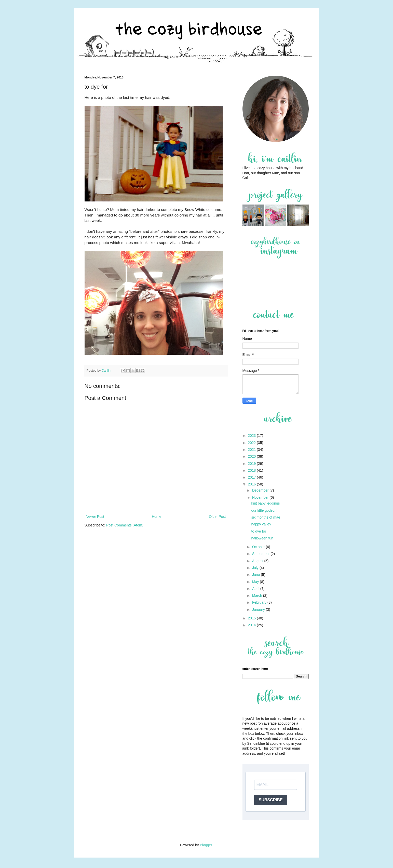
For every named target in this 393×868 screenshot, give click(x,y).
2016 (252, 484)
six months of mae (266, 517)
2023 (252, 436)
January (259, 609)
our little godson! (264, 510)
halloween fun (262, 538)
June (256, 575)
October (259, 547)
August (258, 561)
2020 (252, 456)
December (261, 490)
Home (157, 517)
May (256, 582)
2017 (252, 477)
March (258, 595)
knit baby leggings (265, 503)
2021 (252, 450)
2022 (252, 443)
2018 (252, 470)
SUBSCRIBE (271, 800)
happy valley (261, 524)
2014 (252, 625)
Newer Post (95, 517)
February (260, 602)
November (261, 497)
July (256, 568)
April (256, 589)
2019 (252, 464)
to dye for (259, 531)
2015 (252, 618)
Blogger (206, 845)
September (261, 554)
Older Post (217, 517)
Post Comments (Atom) (125, 525)
